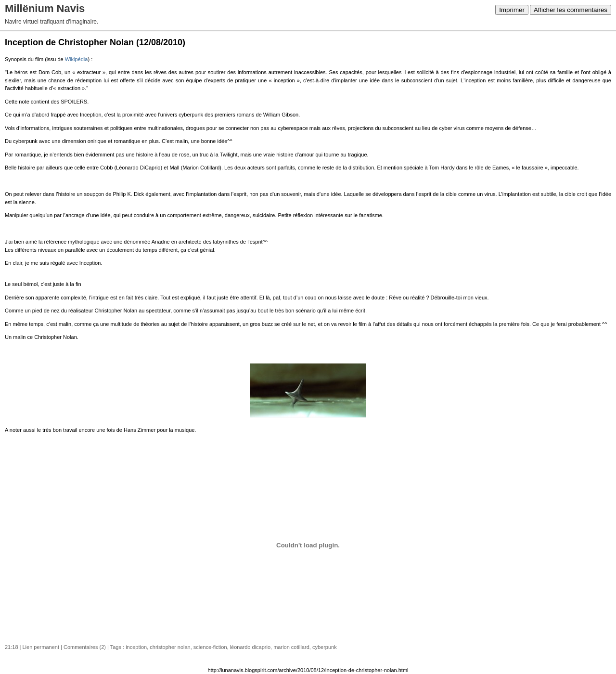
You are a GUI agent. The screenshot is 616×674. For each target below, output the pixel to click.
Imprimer (512, 10)
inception (136, 647)
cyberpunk (325, 647)
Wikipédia (77, 59)
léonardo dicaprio (250, 647)
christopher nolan (170, 647)
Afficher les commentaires (571, 10)
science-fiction (210, 647)
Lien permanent (41, 647)
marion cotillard (291, 647)
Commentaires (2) (85, 647)
